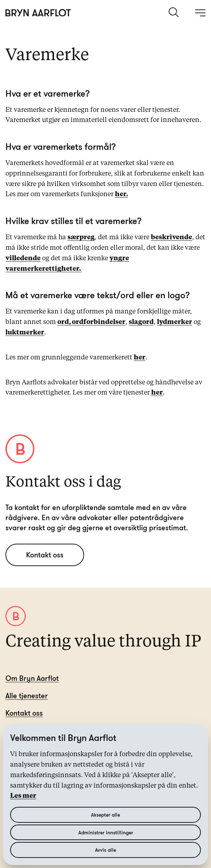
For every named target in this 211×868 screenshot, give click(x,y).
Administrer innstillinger (106, 832)
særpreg (81, 237)
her (140, 358)
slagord (141, 322)
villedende (23, 258)
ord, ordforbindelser (91, 322)
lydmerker (175, 322)
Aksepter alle (105, 815)
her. (121, 194)
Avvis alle (105, 850)
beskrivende (171, 237)
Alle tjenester (27, 696)
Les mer (23, 796)
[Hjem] (38, 13)
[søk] (174, 12)
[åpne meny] (200, 13)
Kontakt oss (45, 555)
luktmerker (25, 333)
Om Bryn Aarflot (32, 678)
